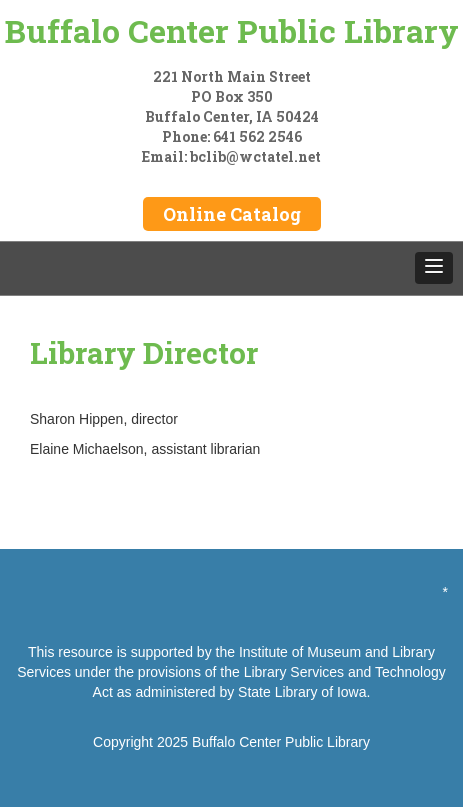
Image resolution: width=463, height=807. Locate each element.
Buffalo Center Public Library (232, 30)
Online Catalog (232, 214)
